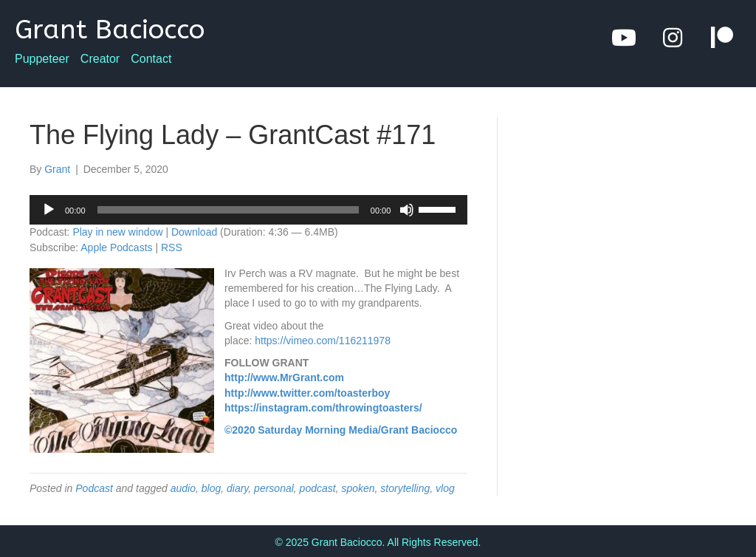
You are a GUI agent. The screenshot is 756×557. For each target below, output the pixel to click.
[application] (248, 210)
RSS (172, 247)
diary (237, 488)
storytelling (405, 488)
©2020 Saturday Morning (285, 430)
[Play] (49, 210)
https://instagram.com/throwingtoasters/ (323, 408)
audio (183, 488)
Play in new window (117, 232)
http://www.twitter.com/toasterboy (307, 393)
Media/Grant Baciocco (403, 430)
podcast (318, 488)
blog (211, 488)
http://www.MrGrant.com (284, 377)
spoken (358, 488)
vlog (445, 488)
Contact (151, 59)
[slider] (228, 210)
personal (274, 488)
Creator (100, 59)
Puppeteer (42, 59)
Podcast (94, 488)
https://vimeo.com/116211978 (323, 341)
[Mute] (407, 210)
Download (194, 232)
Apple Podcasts (116, 247)
